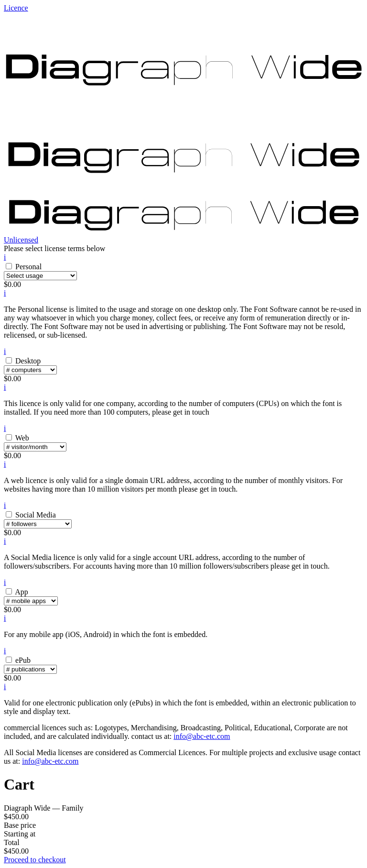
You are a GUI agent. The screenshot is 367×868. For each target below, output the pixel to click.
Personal (28, 267)
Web (22, 438)
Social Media (36, 515)
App (22, 592)
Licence (16, 8)
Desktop (28, 361)
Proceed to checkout (35, 860)
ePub (23, 660)
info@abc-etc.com (202, 736)
